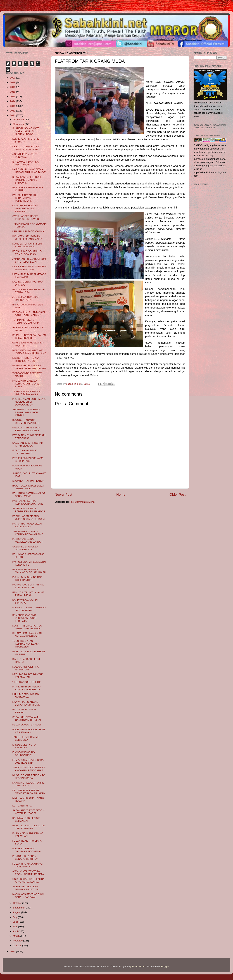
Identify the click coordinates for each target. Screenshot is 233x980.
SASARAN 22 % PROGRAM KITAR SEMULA (28, 444)
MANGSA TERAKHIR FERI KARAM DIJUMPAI (27, 245)
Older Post (178, 494)
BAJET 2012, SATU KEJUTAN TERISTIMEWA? (29, 827)
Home (121, 494)
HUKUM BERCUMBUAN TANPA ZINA (26, 696)
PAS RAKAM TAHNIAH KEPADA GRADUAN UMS (28, 502)
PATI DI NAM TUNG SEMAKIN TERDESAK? (29, 437)
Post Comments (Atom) (82, 502)
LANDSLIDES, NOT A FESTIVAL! (24, 746)
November (19, 124)
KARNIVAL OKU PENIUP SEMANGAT (26, 819)
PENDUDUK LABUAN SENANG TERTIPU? (25, 857)
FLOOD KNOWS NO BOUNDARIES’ (24, 754)
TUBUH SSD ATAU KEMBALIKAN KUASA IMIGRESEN (26, 644)
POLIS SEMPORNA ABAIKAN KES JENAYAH (29, 731)
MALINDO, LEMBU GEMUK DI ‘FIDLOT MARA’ (29, 609)
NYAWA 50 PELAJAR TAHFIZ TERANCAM (28, 784)
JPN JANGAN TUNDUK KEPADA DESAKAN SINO (28, 533)
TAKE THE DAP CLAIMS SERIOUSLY (26, 738)
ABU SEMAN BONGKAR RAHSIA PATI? (26, 298)
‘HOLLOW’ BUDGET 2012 (27, 682)
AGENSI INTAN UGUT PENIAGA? (25, 156)
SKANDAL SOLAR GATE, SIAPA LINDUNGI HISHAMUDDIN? (26, 131)
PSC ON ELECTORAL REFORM (24, 711)
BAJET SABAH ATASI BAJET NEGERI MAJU (28, 487)
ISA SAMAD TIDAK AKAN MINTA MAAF (26, 163)
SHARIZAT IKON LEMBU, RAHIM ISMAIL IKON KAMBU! (26, 412)
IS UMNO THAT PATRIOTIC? (28, 481)
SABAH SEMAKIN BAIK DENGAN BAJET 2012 (26, 888)
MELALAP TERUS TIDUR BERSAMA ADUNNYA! (26, 429)
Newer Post (63, 494)
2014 (13, 101)
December (19, 119)
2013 (13, 106)
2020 (13, 78)
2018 (13, 87)
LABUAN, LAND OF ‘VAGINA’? (29, 231)
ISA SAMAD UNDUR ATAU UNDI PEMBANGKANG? (27, 237)
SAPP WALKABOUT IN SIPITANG (25, 601)
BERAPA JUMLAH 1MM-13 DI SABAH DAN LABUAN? (29, 314)
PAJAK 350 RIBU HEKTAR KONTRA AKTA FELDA (27, 688)
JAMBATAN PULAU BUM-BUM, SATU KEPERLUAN (29, 260)
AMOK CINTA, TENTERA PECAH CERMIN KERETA (28, 873)
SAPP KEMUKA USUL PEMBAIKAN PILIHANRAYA (29, 510)
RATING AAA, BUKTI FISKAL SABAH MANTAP (28, 586)
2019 (13, 82)
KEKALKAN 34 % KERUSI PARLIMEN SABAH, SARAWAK (27, 180)
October (18, 903)
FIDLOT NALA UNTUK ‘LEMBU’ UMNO (25, 452)
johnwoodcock (138, 966)
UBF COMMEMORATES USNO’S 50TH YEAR (26, 148)
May (16, 926)
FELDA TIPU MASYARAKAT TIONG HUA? (28, 865)
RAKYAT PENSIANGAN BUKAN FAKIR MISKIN (26, 703)
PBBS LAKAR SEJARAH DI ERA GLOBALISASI (27, 253)
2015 (13, 97)
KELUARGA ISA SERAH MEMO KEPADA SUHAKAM (29, 792)
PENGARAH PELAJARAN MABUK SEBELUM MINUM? (29, 367)
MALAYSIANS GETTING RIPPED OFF (26, 668)
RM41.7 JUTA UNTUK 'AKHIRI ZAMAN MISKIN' (29, 594)
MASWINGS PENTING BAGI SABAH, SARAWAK (28, 896)
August (17, 912)
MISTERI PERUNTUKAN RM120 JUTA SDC (26, 359)
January (18, 945)
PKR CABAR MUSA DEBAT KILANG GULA (27, 525)
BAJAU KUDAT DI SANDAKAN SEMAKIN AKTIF (29, 337)
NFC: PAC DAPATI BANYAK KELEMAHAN (28, 676)
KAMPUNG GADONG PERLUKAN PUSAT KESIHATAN (24, 618)
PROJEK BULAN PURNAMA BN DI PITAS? (28, 460)
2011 (13, 115)
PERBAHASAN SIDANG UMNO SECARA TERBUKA (29, 518)
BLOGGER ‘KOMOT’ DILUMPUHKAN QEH (25, 421)
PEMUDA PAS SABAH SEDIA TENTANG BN (28, 291)
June (16, 922)
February (18, 941)
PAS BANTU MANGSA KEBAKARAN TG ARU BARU (26, 384)
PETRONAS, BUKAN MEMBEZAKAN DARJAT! (28, 540)
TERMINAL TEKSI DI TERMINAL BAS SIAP (26, 321)
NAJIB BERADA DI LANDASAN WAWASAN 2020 (29, 268)
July (15, 917)
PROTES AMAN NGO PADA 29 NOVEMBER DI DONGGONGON (29, 402)
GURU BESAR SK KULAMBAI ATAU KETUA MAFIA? (29, 880)
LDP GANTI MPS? (22, 806)
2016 (13, 92)
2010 (13, 951)
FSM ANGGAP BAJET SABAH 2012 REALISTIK (29, 761)
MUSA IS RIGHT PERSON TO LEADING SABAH (29, 777)
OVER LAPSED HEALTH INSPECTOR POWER (26, 218)
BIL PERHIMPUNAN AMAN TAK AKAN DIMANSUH (27, 635)
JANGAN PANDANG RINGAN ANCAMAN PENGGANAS (29, 769)
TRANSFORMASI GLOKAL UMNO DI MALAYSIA (27, 393)
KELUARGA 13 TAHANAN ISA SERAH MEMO (29, 495)
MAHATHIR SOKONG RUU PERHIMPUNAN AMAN (27, 627)
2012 (13, 111)
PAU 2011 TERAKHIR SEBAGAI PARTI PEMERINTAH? (24, 198)
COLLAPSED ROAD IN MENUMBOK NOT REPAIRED (25, 208)
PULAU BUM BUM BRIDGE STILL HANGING (27, 579)
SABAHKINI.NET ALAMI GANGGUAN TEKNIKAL (27, 719)
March (17, 936)
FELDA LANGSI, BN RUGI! (27, 725)
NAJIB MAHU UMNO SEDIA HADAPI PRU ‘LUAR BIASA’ (29, 171)
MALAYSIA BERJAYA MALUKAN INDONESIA (27, 850)
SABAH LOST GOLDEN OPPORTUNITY (25, 548)
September (19, 908)
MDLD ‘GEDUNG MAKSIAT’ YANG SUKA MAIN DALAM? (29, 352)
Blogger (165, 966)
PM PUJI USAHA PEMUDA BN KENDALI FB (29, 563)
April (16, 931)
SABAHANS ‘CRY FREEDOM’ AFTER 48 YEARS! (29, 812)
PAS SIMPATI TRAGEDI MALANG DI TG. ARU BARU (29, 571)
